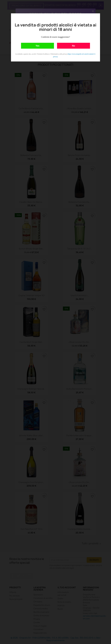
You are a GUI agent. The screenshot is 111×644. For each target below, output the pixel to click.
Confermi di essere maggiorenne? (55, 37)
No (74, 46)
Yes (37, 46)
